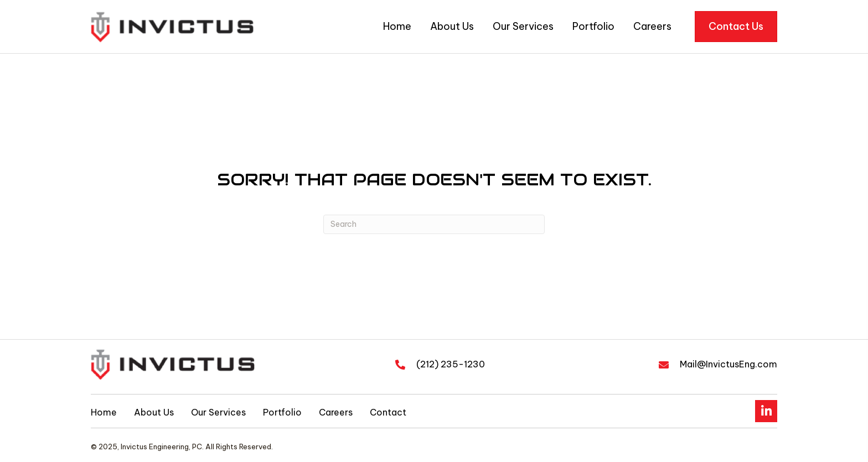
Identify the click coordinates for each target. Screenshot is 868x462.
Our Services (218, 412)
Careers (336, 412)
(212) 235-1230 (451, 364)
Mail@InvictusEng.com (728, 364)
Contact (388, 412)
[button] (766, 411)
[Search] (434, 224)
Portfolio (282, 412)
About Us (154, 412)
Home (104, 412)
